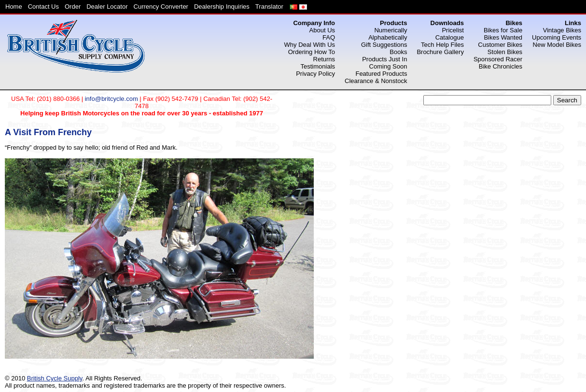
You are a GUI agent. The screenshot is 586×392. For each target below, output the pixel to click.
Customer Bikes (500, 45)
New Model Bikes (557, 45)
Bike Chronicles (501, 66)
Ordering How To (312, 52)
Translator (269, 7)
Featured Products (381, 74)
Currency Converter (161, 7)
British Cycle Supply (55, 378)
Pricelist (453, 30)
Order (73, 7)
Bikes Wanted (503, 37)
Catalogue (450, 37)
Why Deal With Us (310, 45)
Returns (324, 59)
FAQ (329, 37)
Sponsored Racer (498, 59)
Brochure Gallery (440, 52)
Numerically (391, 30)
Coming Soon (388, 66)
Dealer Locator (107, 7)
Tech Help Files (442, 45)
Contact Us (43, 7)
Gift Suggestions (384, 45)
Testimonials (318, 66)
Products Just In (384, 59)
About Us (322, 30)
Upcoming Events (557, 37)
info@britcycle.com (112, 99)
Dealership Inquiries (222, 7)
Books (398, 52)
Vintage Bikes (562, 30)
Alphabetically (388, 37)
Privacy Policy (315, 74)
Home (14, 7)
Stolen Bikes (505, 52)
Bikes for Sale (503, 30)
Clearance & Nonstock (376, 81)
